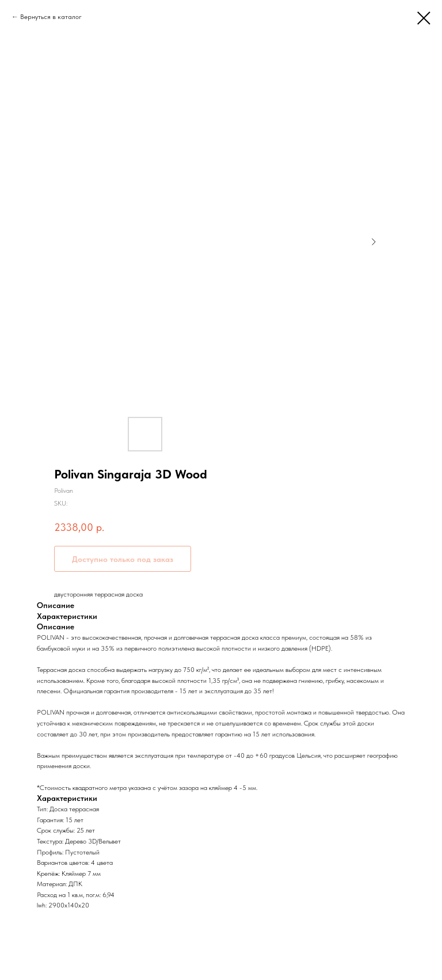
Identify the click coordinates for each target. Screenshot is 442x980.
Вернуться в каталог (51, 17)
